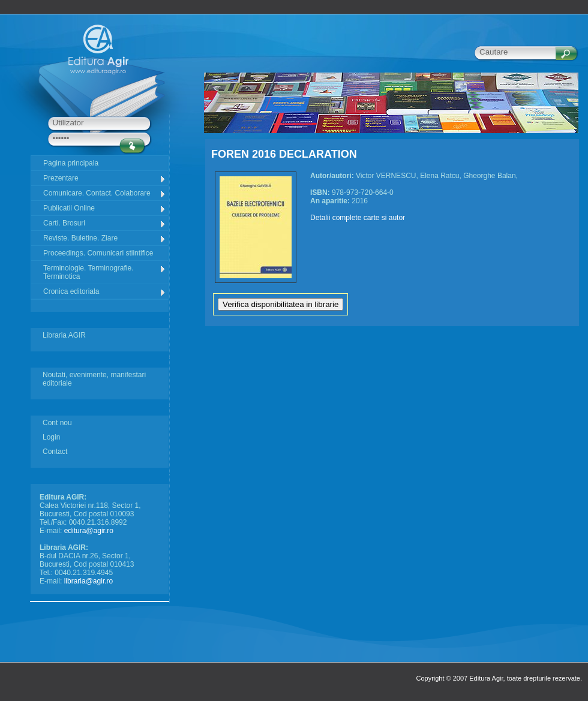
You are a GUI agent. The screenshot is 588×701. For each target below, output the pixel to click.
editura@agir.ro (89, 531)
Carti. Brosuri (105, 223)
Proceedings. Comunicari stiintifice (98, 253)
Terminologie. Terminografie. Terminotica (105, 272)
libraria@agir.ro (89, 581)
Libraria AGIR (64, 335)
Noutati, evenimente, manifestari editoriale (94, 379)
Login (51, 437)
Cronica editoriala (105, 292)
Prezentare (105, 178)
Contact (55, 452)
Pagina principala (71, 163)
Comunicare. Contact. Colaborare (105, 193)
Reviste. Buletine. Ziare (105, 238)
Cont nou (57, 423)
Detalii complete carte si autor (358, 218)
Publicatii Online (105, 208)
